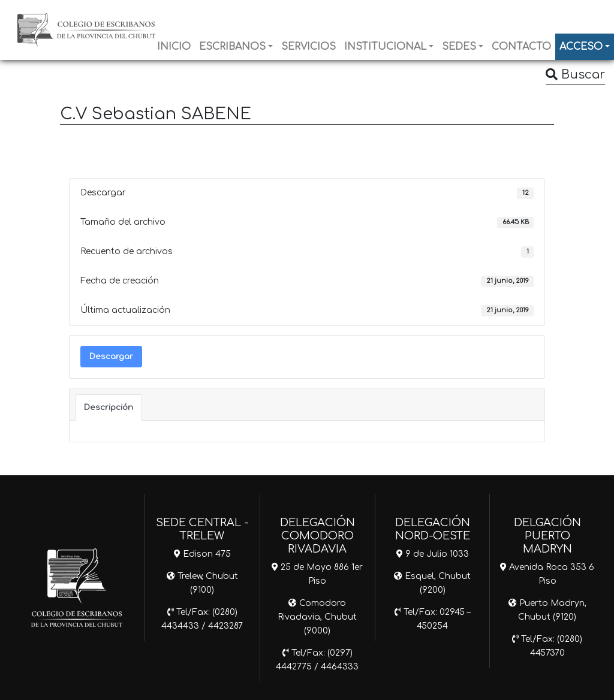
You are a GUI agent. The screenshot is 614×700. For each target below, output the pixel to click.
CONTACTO (521, 47)
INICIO (174, 47)
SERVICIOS (308, 47)
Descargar (111, 356)
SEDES (459, 47)
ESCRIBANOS (232, 47)
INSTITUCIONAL (385, 47)
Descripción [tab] (109, 407)
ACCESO (581, 47)
